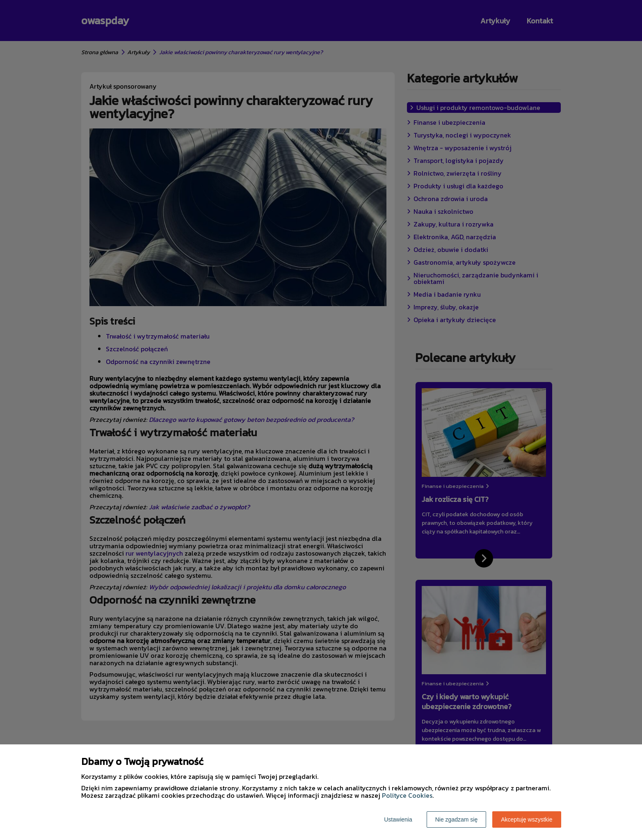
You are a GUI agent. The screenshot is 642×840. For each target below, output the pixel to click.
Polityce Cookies (407, 795)
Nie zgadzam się (457, 819)
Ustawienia (398, 819)
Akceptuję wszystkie (527, 819)
